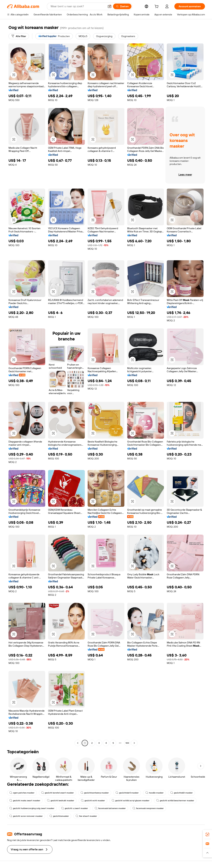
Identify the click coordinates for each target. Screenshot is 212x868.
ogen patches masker (22, 793)
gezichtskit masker (182, 793)
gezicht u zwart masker (75, 808)
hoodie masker (154, 793)
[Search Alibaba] (78, 6)
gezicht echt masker (93, 801)
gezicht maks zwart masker (25, 801)
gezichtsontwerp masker (95, 793)
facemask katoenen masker (110, 808)
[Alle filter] (19, 36)
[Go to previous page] (78, 743)
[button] (110, 6)
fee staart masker (86, 816)
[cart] (157, 7)
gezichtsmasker (59, 816)
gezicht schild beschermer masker (175, 801)
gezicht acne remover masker (26, 816)
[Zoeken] (122, 6)
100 (127, 743)
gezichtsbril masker (127, 793)
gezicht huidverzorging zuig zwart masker (32, 808)
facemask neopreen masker (148, 808)
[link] (207, 834)
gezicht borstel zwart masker (58, 793)
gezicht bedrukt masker (61, 801)
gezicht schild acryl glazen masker (131, 801)
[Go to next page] (134, 743)
